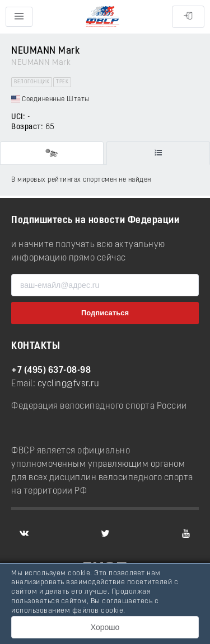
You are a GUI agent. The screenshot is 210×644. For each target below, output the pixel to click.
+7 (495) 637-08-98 (51, 371)
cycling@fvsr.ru (69, 384)
